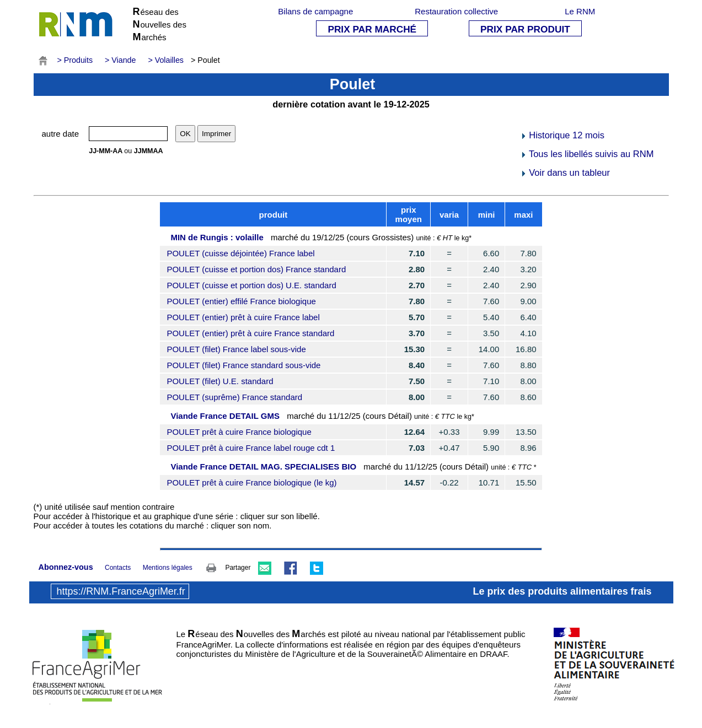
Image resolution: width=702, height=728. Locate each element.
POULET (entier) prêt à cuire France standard (250, 333)
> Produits (75, 60)
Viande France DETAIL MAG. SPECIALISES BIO (263, 467)
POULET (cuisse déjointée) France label (240, 253)
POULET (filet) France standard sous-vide (243, 365)
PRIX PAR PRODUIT (525, 29)
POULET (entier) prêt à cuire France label (243, 317)
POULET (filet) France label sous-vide (236, 349)
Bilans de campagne (315, 11)
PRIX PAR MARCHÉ (372, 29)
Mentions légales (168, 568)
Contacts (118, 568)
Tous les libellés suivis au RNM (587, 154)
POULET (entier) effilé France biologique (241, 301)
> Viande (120, 60)
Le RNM (580, 11)
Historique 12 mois (562, 135)
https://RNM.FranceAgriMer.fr (121, 591)
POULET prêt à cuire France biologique (239, 432)
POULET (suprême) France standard (234, 397)
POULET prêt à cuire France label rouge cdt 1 (251, 448)
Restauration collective (456, 11)
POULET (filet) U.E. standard (220, 381)
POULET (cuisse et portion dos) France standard (256, 269)
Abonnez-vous (66, 567)
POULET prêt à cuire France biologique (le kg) (251, 482)
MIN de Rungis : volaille (217, 237)
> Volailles (166, 60)
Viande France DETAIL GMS (225, 416)
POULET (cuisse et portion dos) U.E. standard (251, 285)
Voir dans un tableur (565, 172)
